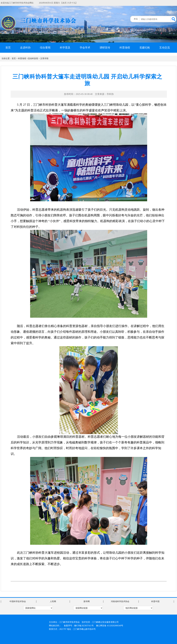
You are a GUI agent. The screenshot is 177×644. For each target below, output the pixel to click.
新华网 (87, 601)
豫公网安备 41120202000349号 (110, 626)
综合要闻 (45, 48)
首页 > (15, 58)
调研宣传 (105, 48)
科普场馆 (125, 48)
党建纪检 (145, 48)
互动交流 (165, 48)
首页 (8, 48)
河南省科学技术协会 (120, 601)
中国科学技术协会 (18, 601)
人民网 (53, 601)
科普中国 (155, 601)
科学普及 (65, 48)
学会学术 (85, 48)
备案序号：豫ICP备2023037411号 (79, 626)
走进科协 (25, 48)
